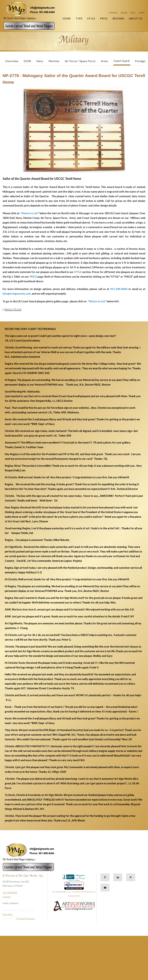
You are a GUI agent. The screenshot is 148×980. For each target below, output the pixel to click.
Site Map (8, 914)
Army (104, 61)
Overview (12, 61)
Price (104, 18)
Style (91, 18)
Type (79, 18)
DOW (27, 61)
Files (133, 12)
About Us (136, 18)
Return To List (13, 309)
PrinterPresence (26, 918)
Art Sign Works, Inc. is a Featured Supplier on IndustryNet (74, 891)
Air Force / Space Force (80, 61)
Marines (54, 61)
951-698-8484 (10, 893)
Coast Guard (122, 61)
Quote (124, 12)
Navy (40, 61)
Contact (113, 12)
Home (67, 18)
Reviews (118, 18)
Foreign (140, 61)
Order (142, 12)
